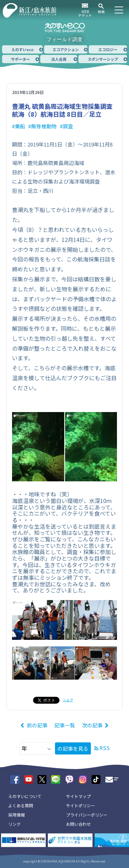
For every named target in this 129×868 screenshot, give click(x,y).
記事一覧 (65, 725)
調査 (68, 126)
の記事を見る (73, 748)
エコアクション (66, 49)
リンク (14, 824)
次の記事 (92, 725)
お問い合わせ (78, 824)
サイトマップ (78, 796)
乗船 (20, 126)
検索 (101, 11)
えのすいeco (23, 49)
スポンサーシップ (103, 59)
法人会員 (59, 59)
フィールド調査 (64, 39)
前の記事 (37, 725)
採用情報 (17, 815)
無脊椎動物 (44, 126)
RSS (105, 748)
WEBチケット (85, 13)
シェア (68, 700)
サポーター (20, 59)
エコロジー (108, 49)
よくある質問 (21, 805)
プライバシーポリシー (87, 815)
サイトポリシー (80, 805)
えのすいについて (25, 796)
